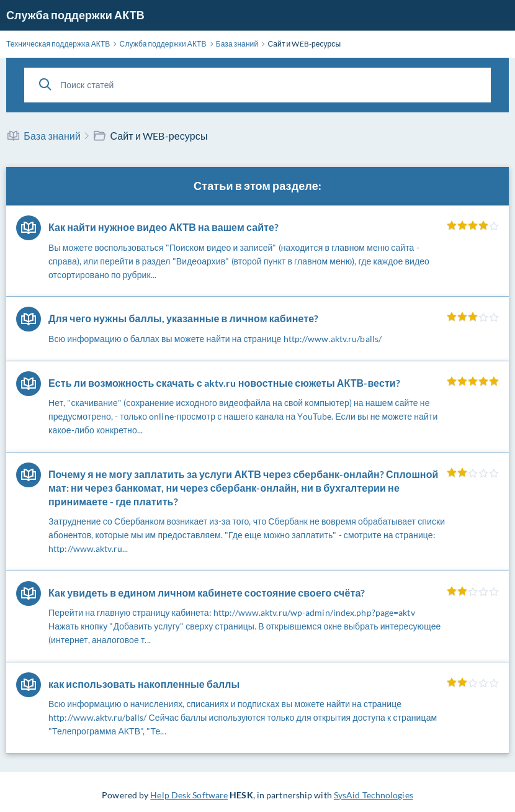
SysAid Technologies (374, 795)
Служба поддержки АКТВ (75, 15)
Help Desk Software (189, 795)
